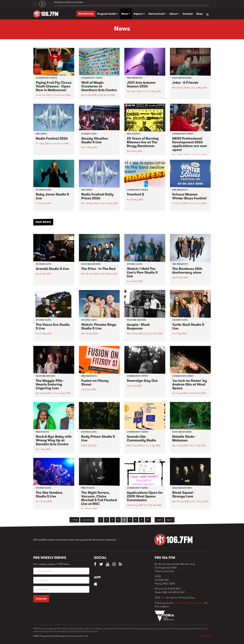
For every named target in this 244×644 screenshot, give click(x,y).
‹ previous (87, 520)
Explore (139, 14)
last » (170, 520)
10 (148, 520)
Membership (86, 14)
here (163, 598)
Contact (188, 14)
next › (159, 520)
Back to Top (205, 636)
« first (74, 520)
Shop (199, 14)
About (174, 14)
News (126, 14)
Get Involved (157, 14)
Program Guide (108, 14)
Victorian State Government (189, 603)
